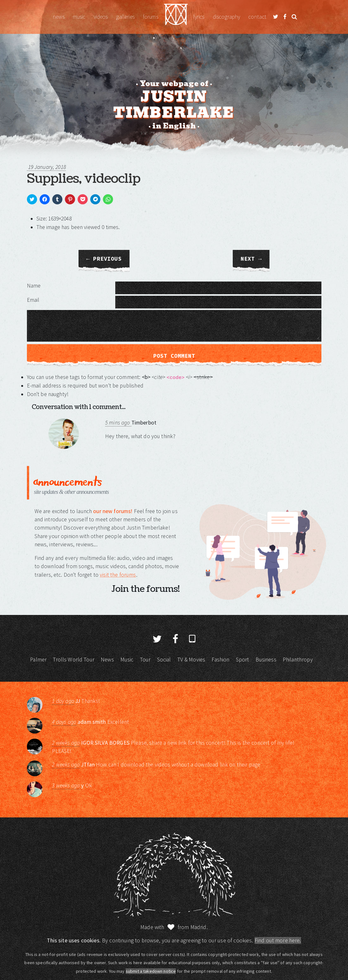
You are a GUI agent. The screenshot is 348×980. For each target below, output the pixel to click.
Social (164, 660)
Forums (151, 17)
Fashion (220, 660)
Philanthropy (298, 660)
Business (266, 660)
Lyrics (199, 17)
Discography (227, 17)
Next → (251, 259)
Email (33, 300)
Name (34, 286)
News (59, 17)
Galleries (125, 17)
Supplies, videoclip (84, 179)
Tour (145, 660)
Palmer (38, 660)
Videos (101, 17)
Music (79, 17)
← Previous (104, 259)
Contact (257, 17)
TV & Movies (191, 660)
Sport (243, 660)
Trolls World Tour (74, 660)
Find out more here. (278, 940)
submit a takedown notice (151, 971)
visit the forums (118, 575)
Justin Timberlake (176, 17)
